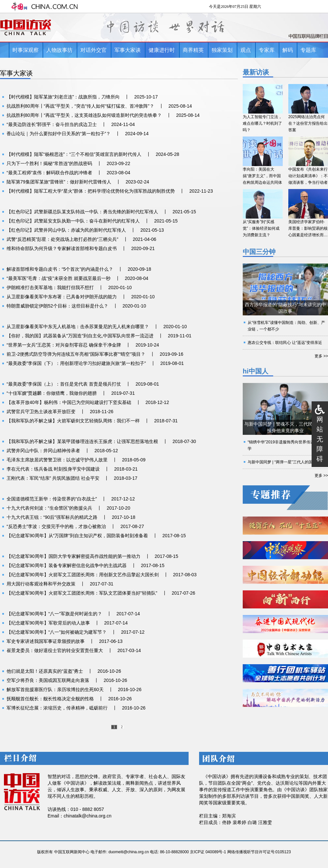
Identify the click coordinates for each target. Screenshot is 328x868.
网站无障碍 (320, 439)
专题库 (308, 50)
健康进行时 (162, 50)
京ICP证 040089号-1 (208, 852)
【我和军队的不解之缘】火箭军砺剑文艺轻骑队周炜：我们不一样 (73, 421)
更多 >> (321, 356)
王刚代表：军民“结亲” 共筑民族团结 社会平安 (53, 478)
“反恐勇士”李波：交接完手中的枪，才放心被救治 (56, 526)
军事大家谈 (128, 50)
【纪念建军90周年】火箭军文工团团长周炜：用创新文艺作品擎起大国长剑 (83, 575)
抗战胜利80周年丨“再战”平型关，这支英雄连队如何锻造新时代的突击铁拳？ (84, 115)
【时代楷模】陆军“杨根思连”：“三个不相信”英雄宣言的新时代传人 (74, 154)
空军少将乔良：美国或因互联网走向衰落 (48, 680)
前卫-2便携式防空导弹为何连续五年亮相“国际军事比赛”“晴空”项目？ (76, 354)
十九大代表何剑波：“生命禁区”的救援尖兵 (49, 508)
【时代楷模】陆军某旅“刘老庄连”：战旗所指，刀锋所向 (63, 97)
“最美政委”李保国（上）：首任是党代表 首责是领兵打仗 (64, 384)
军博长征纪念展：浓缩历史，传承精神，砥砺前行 (57, 708)
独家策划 (222, 50)
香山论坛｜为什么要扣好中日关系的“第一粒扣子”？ (59, 134)
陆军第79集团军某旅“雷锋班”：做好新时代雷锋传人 (59, 182)
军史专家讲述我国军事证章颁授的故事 (46, 641)
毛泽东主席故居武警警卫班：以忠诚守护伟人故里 (57, 460)
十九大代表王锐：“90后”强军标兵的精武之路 (52, 517)
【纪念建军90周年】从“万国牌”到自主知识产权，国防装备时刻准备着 (77, 536)
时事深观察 (26, 50)
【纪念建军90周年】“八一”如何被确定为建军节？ (57, 632)
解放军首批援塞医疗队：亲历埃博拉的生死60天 (55, 689)
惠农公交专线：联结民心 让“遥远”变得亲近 (285, 343)
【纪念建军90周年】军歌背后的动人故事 (48, 623)
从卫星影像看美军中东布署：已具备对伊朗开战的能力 (62, 297)
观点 (246, 50)
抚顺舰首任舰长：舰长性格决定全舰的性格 (50, 699)
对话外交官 (93, 50)
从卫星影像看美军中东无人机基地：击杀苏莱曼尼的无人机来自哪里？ (78, 327)
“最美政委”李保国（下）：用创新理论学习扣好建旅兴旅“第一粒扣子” (76, 363)
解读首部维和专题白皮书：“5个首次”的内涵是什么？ (60, 269)
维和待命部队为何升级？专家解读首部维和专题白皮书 (62, 248)
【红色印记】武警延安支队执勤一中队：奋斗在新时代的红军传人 (73, 221)
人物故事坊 (59, 50)
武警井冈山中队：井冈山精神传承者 (43, 451)
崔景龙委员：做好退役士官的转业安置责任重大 (55, 650)
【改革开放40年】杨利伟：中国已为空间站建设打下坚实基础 (69, 402)
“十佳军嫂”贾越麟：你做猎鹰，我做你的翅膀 (52, 393)
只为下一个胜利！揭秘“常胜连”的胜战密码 (49, 163)
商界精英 (193, 50)
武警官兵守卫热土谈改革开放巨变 (41, 412)
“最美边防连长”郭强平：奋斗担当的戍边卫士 (52, 124)
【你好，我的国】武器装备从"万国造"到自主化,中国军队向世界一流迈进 (80, 336)
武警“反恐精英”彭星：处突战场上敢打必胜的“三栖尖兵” (62, 239)
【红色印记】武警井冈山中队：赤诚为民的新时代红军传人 (66, 230)
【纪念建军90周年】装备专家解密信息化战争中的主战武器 (67, 565)
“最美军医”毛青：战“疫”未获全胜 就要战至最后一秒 (59, 278)
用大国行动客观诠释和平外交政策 (41, 584)
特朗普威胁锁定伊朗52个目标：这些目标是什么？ (57, 306)
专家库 (267, 50)
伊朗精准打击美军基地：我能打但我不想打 (50, 287)
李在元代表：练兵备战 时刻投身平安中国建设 (53, 469)
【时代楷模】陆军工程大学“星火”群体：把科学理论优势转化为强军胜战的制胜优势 (91, 191)
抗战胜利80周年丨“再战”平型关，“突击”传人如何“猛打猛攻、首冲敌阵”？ (80, 106)
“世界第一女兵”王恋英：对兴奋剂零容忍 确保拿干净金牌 (64, 345)
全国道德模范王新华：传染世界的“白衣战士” (52, 499)
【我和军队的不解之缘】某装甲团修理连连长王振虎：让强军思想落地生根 (82, 441)
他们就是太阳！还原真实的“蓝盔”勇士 (45, 671)
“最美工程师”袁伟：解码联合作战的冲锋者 (49, 173)
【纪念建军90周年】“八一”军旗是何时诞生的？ (54, 614)
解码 (288, 50)
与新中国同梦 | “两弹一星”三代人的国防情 (284, 462)
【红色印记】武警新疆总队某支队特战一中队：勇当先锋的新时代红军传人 (82, 212)
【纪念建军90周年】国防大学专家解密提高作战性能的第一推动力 (73, 556)
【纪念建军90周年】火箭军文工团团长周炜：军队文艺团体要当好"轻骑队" (82, 593)
